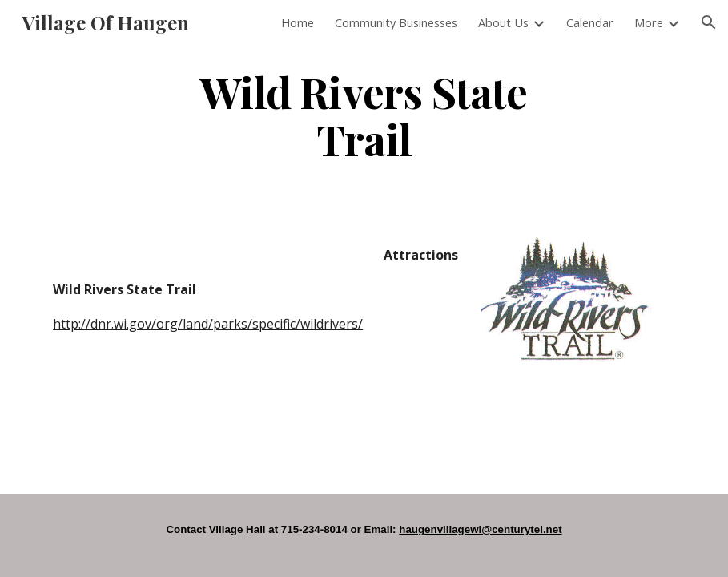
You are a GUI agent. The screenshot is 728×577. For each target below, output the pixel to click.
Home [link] (298, 22)
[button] (709, 22)
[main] (364, 115)
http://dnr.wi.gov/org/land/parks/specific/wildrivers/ (208, 324)
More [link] (649, 22)
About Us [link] (503, 22)
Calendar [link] (590, 22)
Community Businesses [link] (396, 22)
